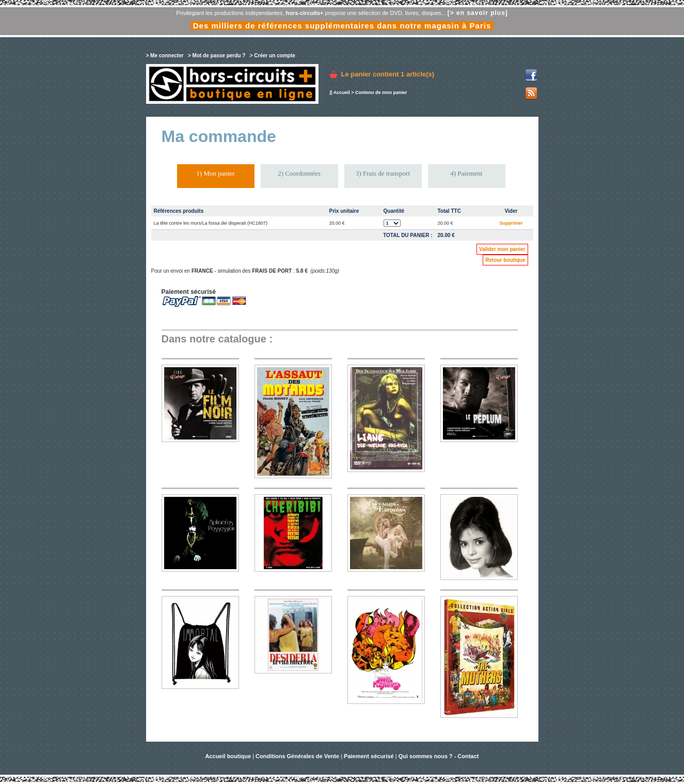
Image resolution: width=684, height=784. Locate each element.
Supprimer (511, 223)
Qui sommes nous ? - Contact (439, 756)
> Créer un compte (273, 56)
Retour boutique (505, 260)
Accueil (342, 92)
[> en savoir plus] (478, 13)
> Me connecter (165, 56)
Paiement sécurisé (369, 756)
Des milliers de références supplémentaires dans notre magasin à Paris (342, 26)
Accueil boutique (229, 756)
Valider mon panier (502, 249)
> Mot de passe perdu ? (217, 56)
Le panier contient (388, 74)
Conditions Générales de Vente (297, 756)
